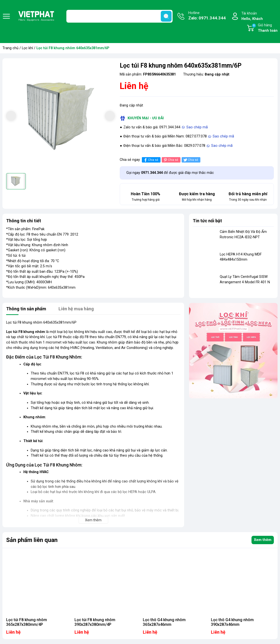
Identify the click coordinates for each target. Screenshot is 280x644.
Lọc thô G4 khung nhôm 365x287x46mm (164, 622)
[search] (166, 16)
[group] (60, 116)
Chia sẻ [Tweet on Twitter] (190, 160)
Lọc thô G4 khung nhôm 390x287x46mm (232, 622)
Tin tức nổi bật (207, 221)
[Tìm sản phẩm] (120, 16)
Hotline (207, 16)
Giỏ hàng (265, 28)
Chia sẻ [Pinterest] (170, 160)
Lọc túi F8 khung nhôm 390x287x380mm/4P (95, 622)
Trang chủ (10, 48)
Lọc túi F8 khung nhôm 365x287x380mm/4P (27, 622)
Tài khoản (252, 16)
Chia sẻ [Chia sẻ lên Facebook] (151, 160)
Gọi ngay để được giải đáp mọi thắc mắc (170, 173)
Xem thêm (263, 540)
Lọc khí (27, 48)
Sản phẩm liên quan (32, 540)
